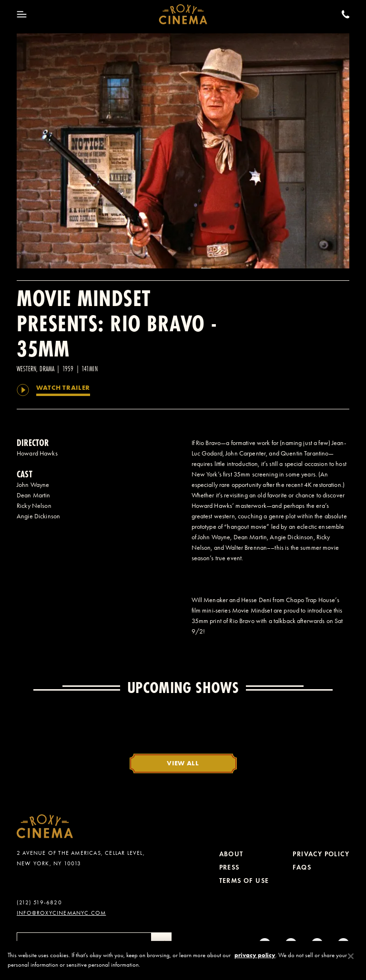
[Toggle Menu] (22, 14)
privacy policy (255, 961)
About (231, 854)
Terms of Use (244, 881)
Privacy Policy (321, 854)
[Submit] (162, 944)
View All (183, 763)
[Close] (351, 962)
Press (229, 867)
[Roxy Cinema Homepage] (183, 14)
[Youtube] (343, 944)
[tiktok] (291, 944)
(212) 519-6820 (39, 902)
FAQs (302, 867)
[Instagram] (265, 944)
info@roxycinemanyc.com (61, 913)
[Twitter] (317, 944)
